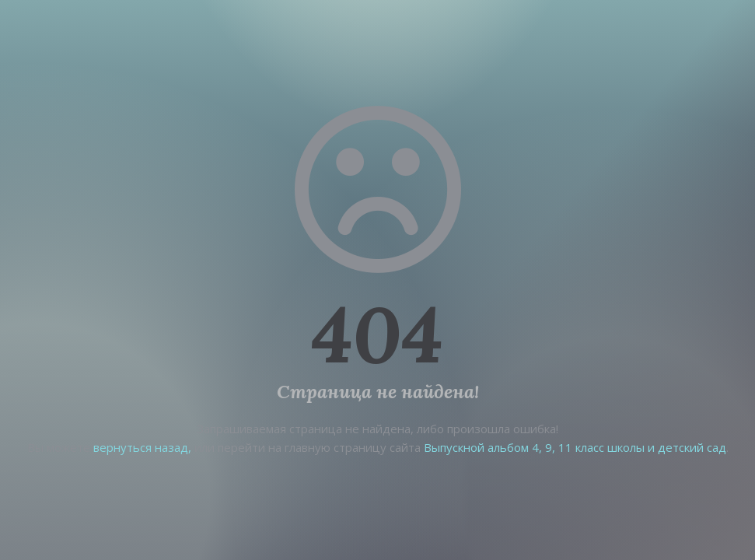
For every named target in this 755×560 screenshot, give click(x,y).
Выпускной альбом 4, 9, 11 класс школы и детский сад (575, 447)
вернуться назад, (142, 447)
